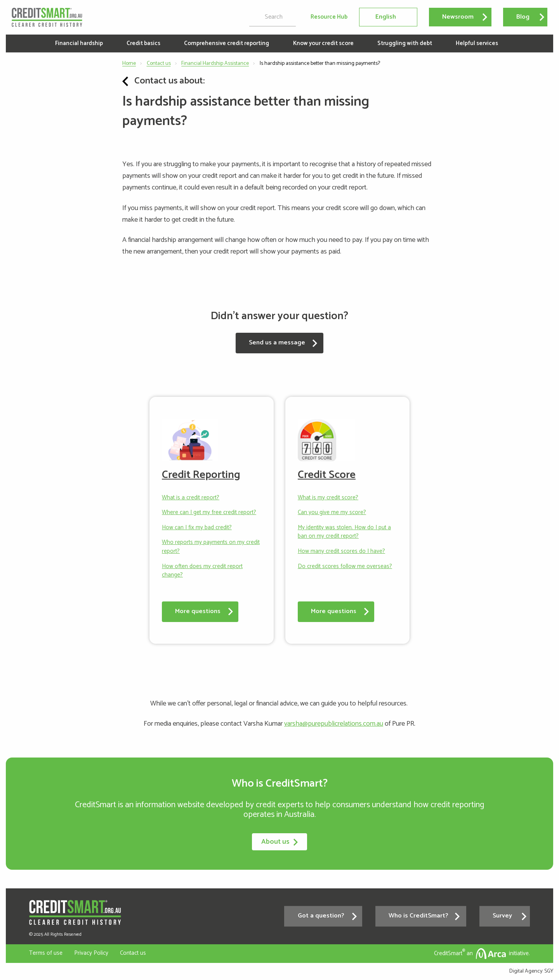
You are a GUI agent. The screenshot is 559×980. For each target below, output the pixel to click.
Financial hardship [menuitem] (79, 43)
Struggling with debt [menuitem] (405, 43)
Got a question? (321, 916)
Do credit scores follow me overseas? (345, 567)
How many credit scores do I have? (341, 552)
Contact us (159, 63)
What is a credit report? (191, 498)
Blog (523, 17)
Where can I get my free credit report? (209, 513)
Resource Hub (329, 17)
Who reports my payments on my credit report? (211, 547)
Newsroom (458, 17)
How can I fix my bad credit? (197, 528)
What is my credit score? (328, 498)
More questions (198, 611)
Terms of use (46, 953)
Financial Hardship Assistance (215, 63)
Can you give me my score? (332, 513)
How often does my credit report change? (202, 571)
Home (129, 63)
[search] (273, 17)
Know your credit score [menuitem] (323, 43)
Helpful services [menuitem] (477, 43)
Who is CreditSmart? (418, 916)
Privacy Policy (91, 953)
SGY (549, 971)
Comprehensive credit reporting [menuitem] (227, 43)
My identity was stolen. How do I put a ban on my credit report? (344, 532)
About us (279, 842)
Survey (502, 916)
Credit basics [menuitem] (143, 43)
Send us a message (277, 343)
